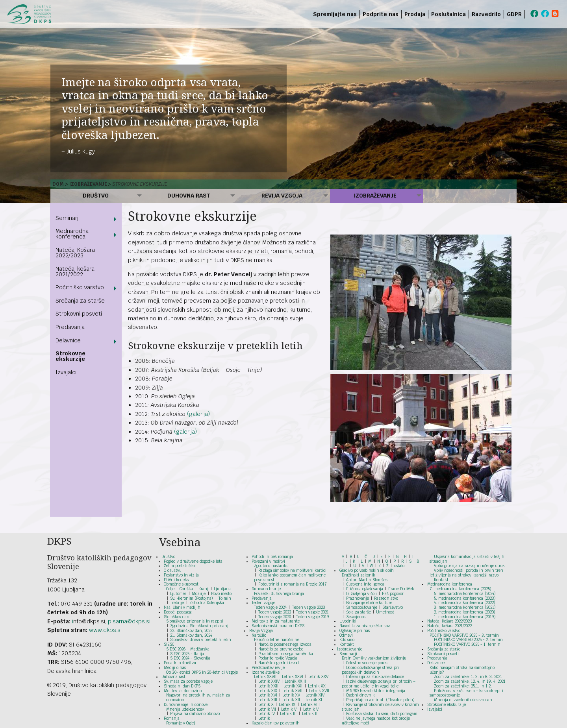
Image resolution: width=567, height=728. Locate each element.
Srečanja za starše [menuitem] (80, 301)
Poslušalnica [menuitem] (448, 14)
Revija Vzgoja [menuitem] (282, 196)
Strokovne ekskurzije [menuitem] (70, 356)
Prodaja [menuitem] (415, 14)
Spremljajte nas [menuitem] (335, 14)
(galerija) (198, 414)
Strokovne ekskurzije (140, 184)
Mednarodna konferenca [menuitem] (72, 234)
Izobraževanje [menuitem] (375, 196)
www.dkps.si (105, 630)
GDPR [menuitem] (514, 14)
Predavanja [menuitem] (70, 327)
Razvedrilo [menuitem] (486, 14)
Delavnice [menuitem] (68, 340)
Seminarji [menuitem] (68, 218)
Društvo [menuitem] (96, 196)
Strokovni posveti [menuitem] (79, 314)
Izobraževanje (88, 184)
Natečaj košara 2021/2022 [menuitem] (75, 272)
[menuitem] (526, 14)
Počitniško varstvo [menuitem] (80, 287)
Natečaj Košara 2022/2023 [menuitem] (75, 253)
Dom (58, 184)
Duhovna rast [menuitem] (189, 196)
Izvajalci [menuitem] (66, 372)
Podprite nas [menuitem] (381, 14)
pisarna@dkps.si (129, 621)
